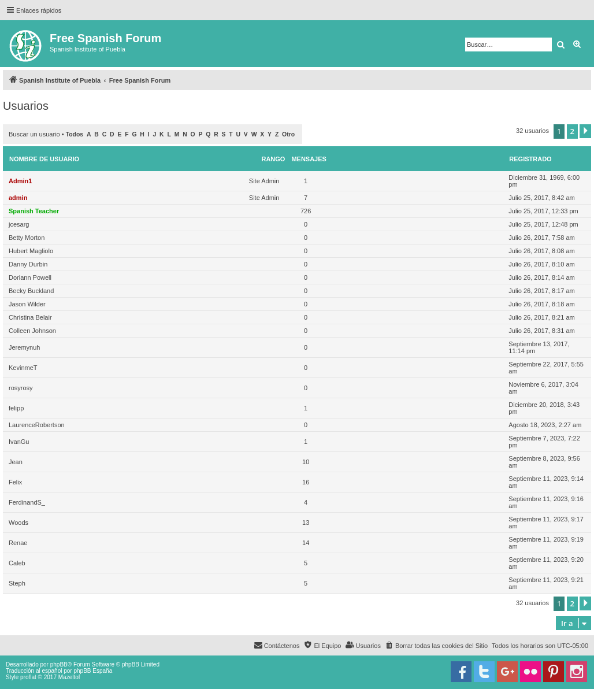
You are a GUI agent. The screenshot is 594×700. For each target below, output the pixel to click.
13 (306, 523)
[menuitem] (436, 646)
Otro (288, 134)
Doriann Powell (30, 277)
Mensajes (309, 159)
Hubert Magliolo (31, 251)
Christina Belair (30, 317)
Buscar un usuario (34, 134)
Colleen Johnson (32, 331)
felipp (16, 408)
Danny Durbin (28, 264)
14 (306, 543)
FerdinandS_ (27, 502)
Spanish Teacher (34, 211)
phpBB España (93, 671)
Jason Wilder (27, 304)
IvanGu (19, 442)
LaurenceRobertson (37, 425)
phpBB (59, 664)
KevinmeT (23, 368)
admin (18, 198)
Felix (15, 482)
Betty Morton (27, 238)
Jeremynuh (24, 347)
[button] (585, 131)
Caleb (17, 563)
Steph (17, 583)
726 (306, 211)
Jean (16, 462)
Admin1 (20, 181)
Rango (273, 159)
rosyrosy (21, 388)
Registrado (530, 159)
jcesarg (19, 224)
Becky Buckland (31, 291)
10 (306, 462)
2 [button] (572, 131)
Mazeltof (69, 677)
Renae (18, 543)
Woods (18, 523)
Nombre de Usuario (44, 159)
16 (306, 482)
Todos (75, 134)
